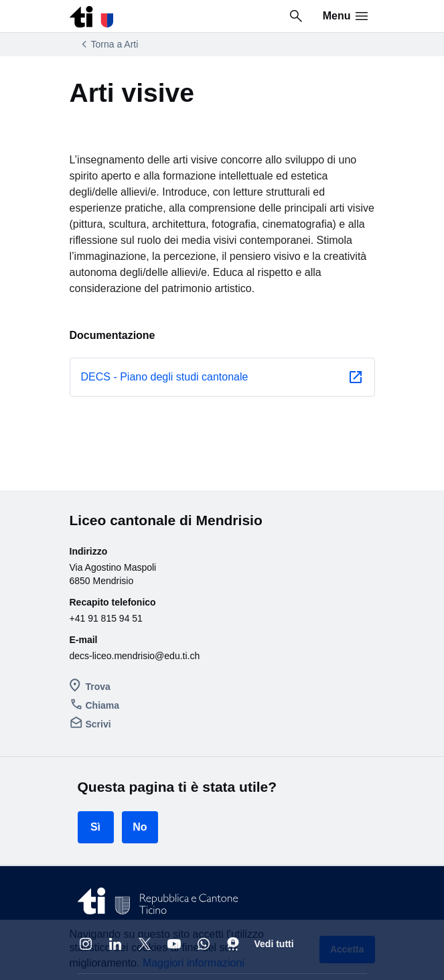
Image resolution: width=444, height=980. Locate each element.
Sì (95, 713)
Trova (93, 581)
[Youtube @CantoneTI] (174, 830)
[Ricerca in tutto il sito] (296, 16)
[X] (145, 830)
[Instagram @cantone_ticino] (86, 830)
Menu (346, 16)
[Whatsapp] (204, 830)
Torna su (335, 882)
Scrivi (93, 613)
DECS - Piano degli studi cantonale (164, 333)
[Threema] (233, 830)
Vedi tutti (274, 830)
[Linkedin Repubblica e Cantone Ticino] (115, 830)
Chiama (97, 597)
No (140, 713)
